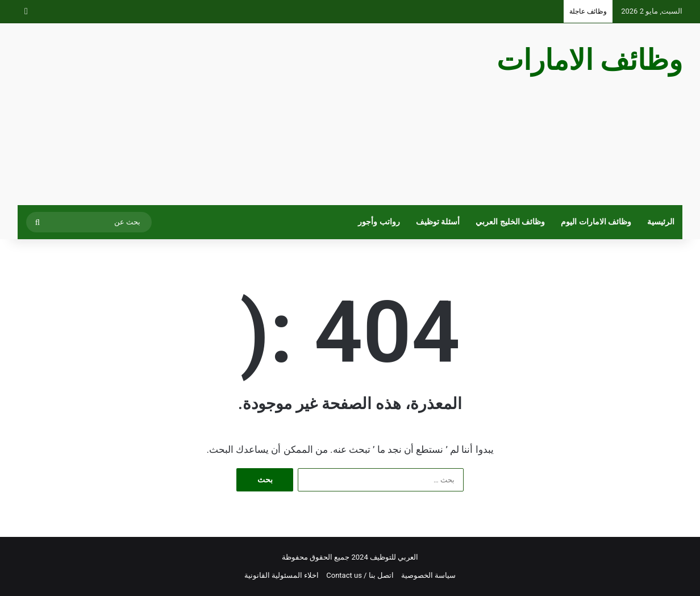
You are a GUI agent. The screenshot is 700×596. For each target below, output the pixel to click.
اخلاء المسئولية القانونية (282, 575)
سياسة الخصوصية (428, 575)
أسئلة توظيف (438, 222)
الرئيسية (661, 222)
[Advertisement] (236, 114)
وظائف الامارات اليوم (596, 222)
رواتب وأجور (379, 222)
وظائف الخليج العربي (510, 222)
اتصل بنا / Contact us (360, 575)
